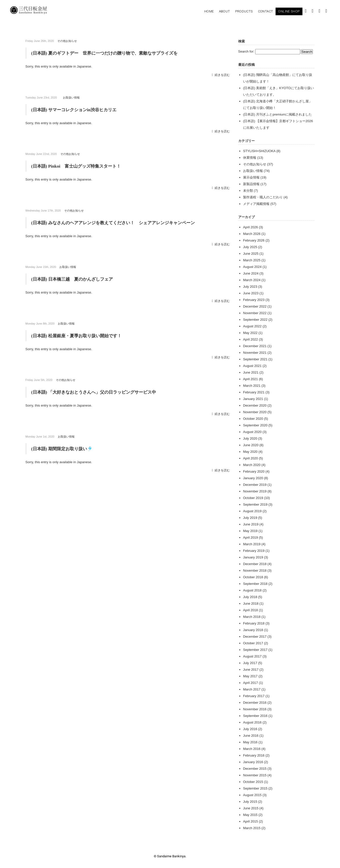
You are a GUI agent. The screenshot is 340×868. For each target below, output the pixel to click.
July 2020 (250, 438)
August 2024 (252, 267)
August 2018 (252, 590)
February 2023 (254, 300)
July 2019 (250, 518)
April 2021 (251, 379)
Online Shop (289, 11)
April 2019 (251, 537)
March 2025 (252, 260)
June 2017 (251, 670)
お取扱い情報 (72, 97)
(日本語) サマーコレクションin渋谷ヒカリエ (76, 109)
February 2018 (254, 623)
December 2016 (255, 703)
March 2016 (252, 749)
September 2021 (255, 359)
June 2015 (251, 808)
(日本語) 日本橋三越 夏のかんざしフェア (74, 279)
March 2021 (252, 386)
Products (244, 11)
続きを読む (222, 75)
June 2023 (251, 293)
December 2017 (255, 637)
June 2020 (251, 445)
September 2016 (255, 716)
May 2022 (250, 333)
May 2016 (250, 742)
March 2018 (252, 617)
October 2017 (253, 643)
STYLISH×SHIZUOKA (259, 151)
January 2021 (253, 399)
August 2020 (252, 432)
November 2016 (255, 709)
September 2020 (255, 425)
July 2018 (250, 597)
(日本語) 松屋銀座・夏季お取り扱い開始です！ (79, 335)
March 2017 (252, 689)
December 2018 (255, 564)
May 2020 (250, 452)
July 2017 (250, 663)
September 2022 (255, 320)
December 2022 (255, 306)
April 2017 (251, 683)
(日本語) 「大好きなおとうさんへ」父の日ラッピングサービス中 (97, 391)
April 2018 (251, 610)
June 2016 (251, 736)
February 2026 (254, 240)
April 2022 (251, 339)
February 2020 (254, 471)
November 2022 (255, 313)
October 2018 (253, 577)
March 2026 (252, 234)
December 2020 (255, 405)
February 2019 (254, 551)
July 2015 (250, 802)
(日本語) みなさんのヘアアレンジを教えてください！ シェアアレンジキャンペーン (118, 222)
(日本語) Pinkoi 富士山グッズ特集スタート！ (79, 166)
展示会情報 (251, 177)
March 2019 (252, 544)
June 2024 (251, 273)
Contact (266, 11)
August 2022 (252, 326)
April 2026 (251, 227)
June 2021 (251, 372)
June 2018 (251, 604)
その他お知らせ (67, 41)
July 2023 (250, 287)
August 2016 (252, 722)
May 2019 (250, 531)
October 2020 (253, 419)
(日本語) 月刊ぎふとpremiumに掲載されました (277, 114)
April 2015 (251, 821)
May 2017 (250, 676)
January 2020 (253, 478)
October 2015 (253, 782)
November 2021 (255, 353)
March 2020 (252, 465)
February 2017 (254, 696)
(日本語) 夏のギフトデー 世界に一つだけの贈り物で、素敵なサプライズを (111, 53)
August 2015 (252, 795)
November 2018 (255, 570)
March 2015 (252, 828)
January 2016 (253, 762)
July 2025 (250, 247)
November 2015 (255, 775)
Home (209, 11)
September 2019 (255, 504)
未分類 (248, 191)
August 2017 (252, 656)
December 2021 (255, 346)
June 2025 (251, 254)
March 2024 (252, 280)
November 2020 (255, 412)
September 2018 (255, 584)
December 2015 (255, 769)
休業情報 (250, 158)
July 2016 (250, 729)
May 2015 (250, 815)
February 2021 (254, 392)
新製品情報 (251, 184)
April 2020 (251, 458)
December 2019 (255, 485)
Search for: (246, 51)
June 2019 (251, 524)
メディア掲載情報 (256, 204)
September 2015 (255, 788)
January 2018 (253, 630)
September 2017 (255, 650)
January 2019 (253, 557)
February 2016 (254, 755)
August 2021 (252, 366)
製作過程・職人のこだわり (263, 197)
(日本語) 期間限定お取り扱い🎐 (64, 448)
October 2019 (253, 498)
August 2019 (252, 511)
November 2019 (255, 491)
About (225, 11)
